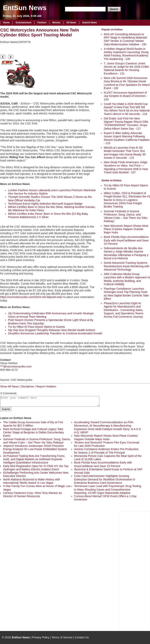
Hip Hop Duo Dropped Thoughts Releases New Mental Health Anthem (52, 330)
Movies (56, 23)
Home (6, 23)
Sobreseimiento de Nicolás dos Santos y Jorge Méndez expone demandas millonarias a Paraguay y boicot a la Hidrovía (126, 253)
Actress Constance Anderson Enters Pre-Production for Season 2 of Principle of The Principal (106, 451)
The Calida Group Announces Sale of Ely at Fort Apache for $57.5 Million (33, 424)
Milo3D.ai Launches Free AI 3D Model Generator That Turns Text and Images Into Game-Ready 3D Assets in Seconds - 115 (125, 153)
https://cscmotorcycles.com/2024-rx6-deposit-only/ (31, 297)
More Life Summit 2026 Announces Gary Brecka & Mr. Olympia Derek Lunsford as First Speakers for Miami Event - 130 (127, 83)
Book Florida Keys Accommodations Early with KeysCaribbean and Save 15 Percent (126, 240)
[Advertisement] (134, 570)
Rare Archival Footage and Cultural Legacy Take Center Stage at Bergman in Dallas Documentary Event (34, 432)
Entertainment (23, 23)
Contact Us (82, 637)
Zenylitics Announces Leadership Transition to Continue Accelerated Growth (55, 333)
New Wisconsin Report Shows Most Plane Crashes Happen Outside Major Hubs (126, 229)
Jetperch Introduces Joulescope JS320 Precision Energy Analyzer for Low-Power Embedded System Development (35, 449)
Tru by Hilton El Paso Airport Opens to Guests (36, 327)
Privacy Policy (41, 637)
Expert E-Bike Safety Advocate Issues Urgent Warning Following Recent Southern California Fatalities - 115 (127, 138)
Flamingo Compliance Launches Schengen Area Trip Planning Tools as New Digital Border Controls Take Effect (126, 294)
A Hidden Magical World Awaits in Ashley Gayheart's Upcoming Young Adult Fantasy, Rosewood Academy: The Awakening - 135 (126, 54)
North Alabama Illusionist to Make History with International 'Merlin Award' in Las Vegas (32, 481)
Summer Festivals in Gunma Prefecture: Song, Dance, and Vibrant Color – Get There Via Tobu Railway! (126, 216)
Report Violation (46, 386)
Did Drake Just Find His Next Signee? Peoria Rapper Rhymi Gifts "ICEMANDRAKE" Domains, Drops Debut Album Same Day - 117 (126, 124)
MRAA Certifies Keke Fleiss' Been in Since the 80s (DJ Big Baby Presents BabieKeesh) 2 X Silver (48, 215)
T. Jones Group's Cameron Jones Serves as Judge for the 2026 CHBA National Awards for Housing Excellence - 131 (126, 68)
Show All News (9, 386)
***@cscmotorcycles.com (16, 366)
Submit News (90, 23)
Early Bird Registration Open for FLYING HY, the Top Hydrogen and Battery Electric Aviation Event (36, 468)
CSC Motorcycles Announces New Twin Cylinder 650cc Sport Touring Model (40, 33)
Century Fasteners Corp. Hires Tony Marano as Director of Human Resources (32, 495)
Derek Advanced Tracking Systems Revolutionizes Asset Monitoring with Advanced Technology (127, 266)
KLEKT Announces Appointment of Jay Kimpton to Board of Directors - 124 (126, 96)
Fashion (42, 23)
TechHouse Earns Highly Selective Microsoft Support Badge (45, 204)
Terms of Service (62, 637)
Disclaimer (28, 386)
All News (71, 23)
